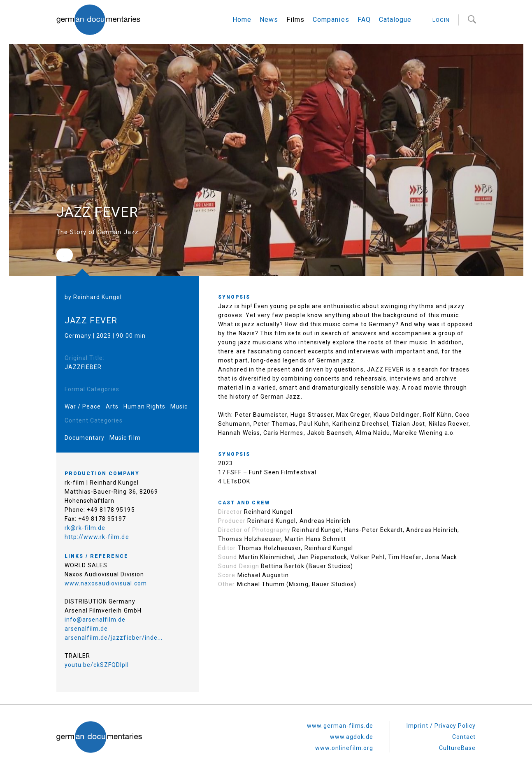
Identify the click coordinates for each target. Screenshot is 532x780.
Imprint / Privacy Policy (441, 724)
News (269, 20)
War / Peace (83, 405)
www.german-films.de (340, 724)
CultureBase (458, 747)
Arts (112, 405)
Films (295, 20)
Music (179, 405)
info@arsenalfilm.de (95, 618)
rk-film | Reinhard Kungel (102, 481)
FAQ (364, 20)
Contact (464, 736)
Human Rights (144, 405)
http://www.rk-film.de (97, 536)
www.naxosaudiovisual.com (106, 582)
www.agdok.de (352, 736)
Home (242, 20)
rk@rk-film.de (85, 527)
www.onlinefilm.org (344, 747)
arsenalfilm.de (86, 627)
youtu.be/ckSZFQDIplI (97, 664)
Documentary (85, 436)
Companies (331, 20)
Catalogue (395, 20)
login (441, 20)
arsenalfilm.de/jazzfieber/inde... (114, 636)
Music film (125, 436)
